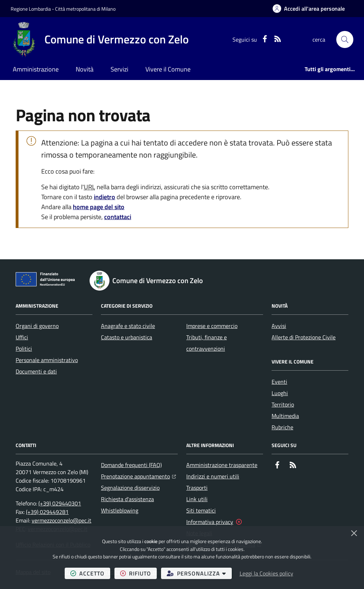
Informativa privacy (210, 522)
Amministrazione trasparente (222, 465)
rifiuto (138, 573)
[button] (345, 39)
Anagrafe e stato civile (128, 326)
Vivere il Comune (168, 69)
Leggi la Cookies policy (266, 573)
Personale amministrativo (47, 360)
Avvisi (279, 326)
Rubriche (282, 427)
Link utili (197, 499)
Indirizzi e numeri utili (213, 476)
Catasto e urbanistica (127, 337)
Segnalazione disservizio (130, 488)
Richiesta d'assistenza (127, 499)
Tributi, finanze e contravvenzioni (207, 343)
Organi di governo (37, 326)
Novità (85, 69)
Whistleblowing (120, 510)
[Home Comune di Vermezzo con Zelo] (100, 39)
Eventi (279, 382)
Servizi (119, 69)
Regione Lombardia (31, 9)
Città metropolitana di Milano (85, 9)
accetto (90, 573)
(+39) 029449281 (47, 512)
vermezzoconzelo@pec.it (61, 520)
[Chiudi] (354, 533)
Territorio (283, 404)
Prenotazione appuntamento (138, 476)
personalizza (199, 573)
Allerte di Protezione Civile (304, 337)
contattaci (118, 217)
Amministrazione (36, 69)
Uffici (22, 337)
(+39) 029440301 (60, 503)
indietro (105, 197)
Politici (24, 349)
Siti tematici (201, 510)
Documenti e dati (36, 371)
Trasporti (197, 488)
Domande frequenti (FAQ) (131, 465)
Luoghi (280, 393)
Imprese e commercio (212, 326)
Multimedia (285, 416)
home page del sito (99, 207)
